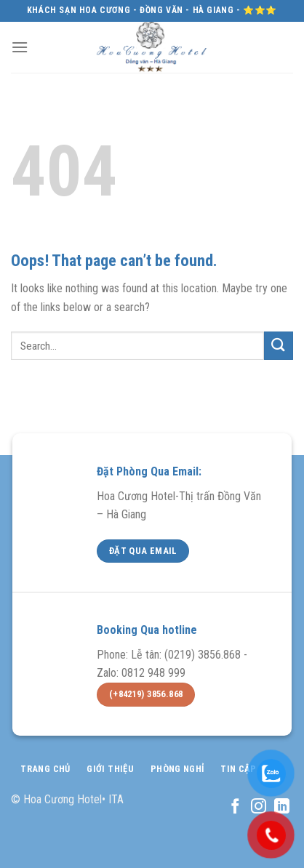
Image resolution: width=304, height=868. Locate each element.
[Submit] (279, 346)
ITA (116, 799)
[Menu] (20, 47)
